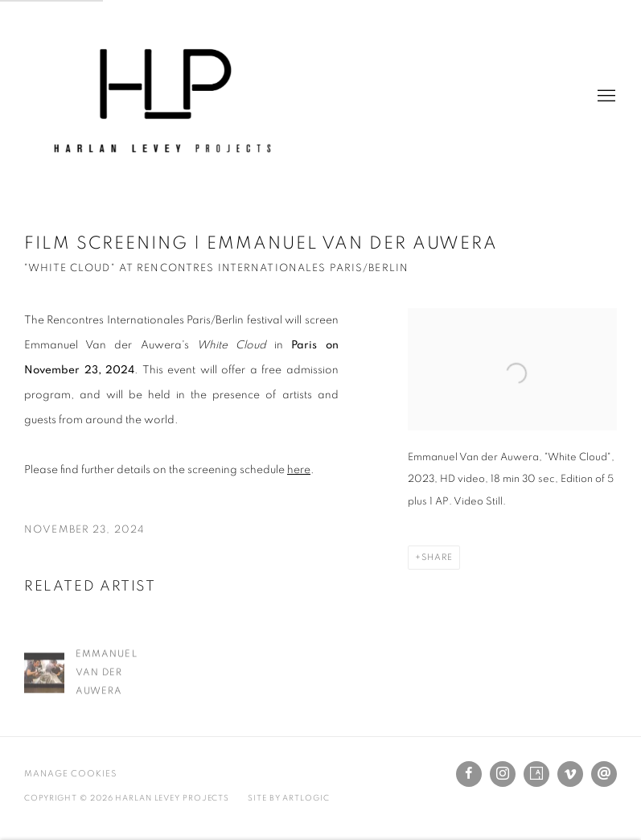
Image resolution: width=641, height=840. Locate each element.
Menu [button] (605, 97)
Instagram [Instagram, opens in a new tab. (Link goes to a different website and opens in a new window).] (503, 774)
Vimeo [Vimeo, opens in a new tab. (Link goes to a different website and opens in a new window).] (570, 774)
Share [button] (437, 557)
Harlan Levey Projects (161, 97)
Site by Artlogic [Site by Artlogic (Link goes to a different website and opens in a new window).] (288, 798)
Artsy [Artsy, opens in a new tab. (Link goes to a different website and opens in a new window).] (536, 774)
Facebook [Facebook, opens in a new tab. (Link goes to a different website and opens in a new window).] (469, 774)
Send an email (604, 774)
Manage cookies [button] (70, 774)
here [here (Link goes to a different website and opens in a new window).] (299, 470)
